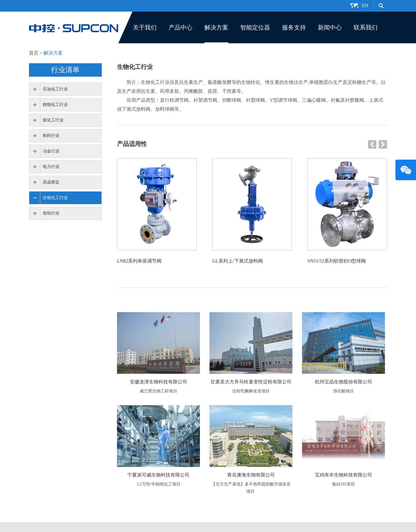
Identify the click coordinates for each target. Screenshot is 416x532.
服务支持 (294, 27)
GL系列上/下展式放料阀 (238, 261)
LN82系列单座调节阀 (139, 261)
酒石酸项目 (343, 391)
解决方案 (216, 27)
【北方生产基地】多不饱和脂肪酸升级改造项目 (251, 488)
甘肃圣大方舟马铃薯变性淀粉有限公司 (251, 382)
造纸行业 (51, 213)
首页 (34, 53)
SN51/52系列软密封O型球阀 (337, 261)
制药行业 (51, 136)
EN (365, 6)
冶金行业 (51, 151)
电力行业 (51, 167)
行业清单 (65, 70)
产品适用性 (132, 144)
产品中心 (181, 27)
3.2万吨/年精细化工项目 (158, 484)
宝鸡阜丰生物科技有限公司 (343, 475)
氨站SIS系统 (343, 484)
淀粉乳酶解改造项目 (251, 391)
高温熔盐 (51, 182)
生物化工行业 (55, 198)
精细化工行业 (55, 105)
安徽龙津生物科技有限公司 (158, 382)
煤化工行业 (53, 120)
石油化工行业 (55, 89)
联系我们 (366, 27)
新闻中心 (330, 27)
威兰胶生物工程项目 (158, 391)
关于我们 (145, 27)
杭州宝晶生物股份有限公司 (343, 382)
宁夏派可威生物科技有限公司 (158, 475)
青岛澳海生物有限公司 (251, 475)
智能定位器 (255, 27)
